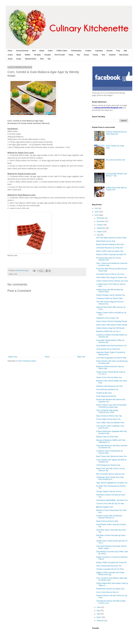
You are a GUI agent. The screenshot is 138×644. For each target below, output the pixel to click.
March (99, 617)
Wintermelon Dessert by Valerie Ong (110, 589)
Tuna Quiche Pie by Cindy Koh (108, 349)
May (99, 611)
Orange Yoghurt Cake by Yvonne (109, 492)
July (99, 235)
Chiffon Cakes (62, 51)
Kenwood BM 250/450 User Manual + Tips (117, 175)
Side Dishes (124, 55)
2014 (97, 212)
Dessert (109, 51)
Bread (42, 51)
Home (10, 51)
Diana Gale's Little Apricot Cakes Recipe (112, 325)
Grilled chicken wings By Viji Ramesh (110, 328)
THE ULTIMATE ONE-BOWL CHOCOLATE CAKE (107, 411)
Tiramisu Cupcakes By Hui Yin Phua (110, 569)
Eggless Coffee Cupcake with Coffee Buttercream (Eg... (110, 574)
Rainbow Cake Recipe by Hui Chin (110, 386)
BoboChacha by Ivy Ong (106, 241)
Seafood (112, 55)
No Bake (37, 55)
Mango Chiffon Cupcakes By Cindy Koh (111, 563)
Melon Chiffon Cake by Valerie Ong (110, 251)
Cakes (50, 51)
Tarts (42, 59)
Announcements (22, 51)
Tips (49, 59)
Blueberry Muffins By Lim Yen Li (108, 331)
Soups (19, 59)
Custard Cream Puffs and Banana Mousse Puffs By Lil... (109, 517)
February (100, 621)
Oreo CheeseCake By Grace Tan (109, 566)
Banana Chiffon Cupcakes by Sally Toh (111, 255)
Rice (103, 55)
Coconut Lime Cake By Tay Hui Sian (110, 504)
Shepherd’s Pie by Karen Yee (108, 318)
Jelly (125, 51)
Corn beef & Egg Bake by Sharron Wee (111, 358)
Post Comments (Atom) (27, 361)
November (101, 221)
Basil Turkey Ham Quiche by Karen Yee (111, 456)
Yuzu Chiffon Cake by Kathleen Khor (110, 423)
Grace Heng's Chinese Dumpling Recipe (112, 321)
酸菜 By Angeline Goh (105, 507)
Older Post (81, 357)
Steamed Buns (31, 59)
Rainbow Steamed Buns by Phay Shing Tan (116, 133)
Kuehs (10, 55)
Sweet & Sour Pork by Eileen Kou (109, 377)
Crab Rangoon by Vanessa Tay (108, 465)
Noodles (48, 55)
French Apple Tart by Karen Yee (108, 419)
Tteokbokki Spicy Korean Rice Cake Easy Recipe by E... (110, 478)
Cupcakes (99, 51)
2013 (97, 215)
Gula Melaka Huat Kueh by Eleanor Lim (111, 346)
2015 (97, 208)
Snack (10, 59)
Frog (118, 51)
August (100, 232)
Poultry (95, 55)
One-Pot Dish (60, 55)
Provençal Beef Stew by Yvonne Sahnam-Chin (109, 259)
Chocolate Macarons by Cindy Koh (110, 248)
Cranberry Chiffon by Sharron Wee (110, 298)
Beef (34, 51)
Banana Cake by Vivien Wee (107, 437)
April (99, 614)
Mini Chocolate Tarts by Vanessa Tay (110, 474)
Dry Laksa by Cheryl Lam (116, 160)
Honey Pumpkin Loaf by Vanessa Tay (111, 295)
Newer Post (13, 357)
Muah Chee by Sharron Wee (107, 521)
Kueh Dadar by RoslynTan (106, 396)
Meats (19, 55)
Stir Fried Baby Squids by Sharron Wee (111, 238)
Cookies (88, 51)
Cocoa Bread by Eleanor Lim (107, 389)
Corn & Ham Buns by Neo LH (108, 592)
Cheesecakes (76, 51)
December (101, 218)
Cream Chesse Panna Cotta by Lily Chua (112, 281)
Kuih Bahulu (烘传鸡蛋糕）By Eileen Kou (112, 500)
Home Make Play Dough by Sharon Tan (111, 277)
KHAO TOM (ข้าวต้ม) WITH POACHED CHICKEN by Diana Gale (111, 406)
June (99, 607)
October (100, 225)
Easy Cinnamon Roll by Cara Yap (109, 416)
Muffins (28, 55)
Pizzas (86, 55)
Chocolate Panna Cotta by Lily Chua (110, 274)
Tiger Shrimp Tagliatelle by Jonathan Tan (112, 483)
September (101, 228)
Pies (78, 55)
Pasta (71, 55)
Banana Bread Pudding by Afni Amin (110, 244)
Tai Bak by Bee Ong (104, 393)
